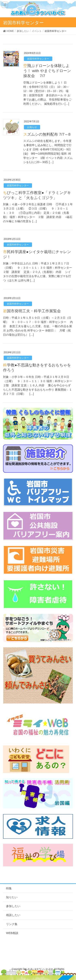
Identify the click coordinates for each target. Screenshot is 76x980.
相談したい (13, 915)
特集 (9, 888)
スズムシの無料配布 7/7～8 (47, 134)
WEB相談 (12, 933)
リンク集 (12, 924)
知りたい (12, 897)
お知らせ (32, 127)
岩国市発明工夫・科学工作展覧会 (32, 311)
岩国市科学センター (38, 59)
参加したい (13, 906)
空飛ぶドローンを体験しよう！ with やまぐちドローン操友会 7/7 (47, 71)
